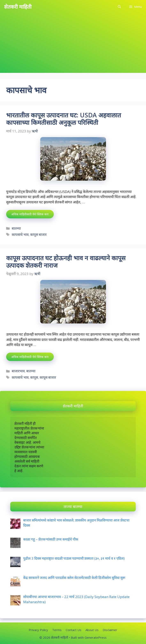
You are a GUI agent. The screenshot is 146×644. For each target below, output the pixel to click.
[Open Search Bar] (119, 7)
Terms (57, 630)
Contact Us (74, 630)
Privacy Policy (38, 630)
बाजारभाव (18, 371)
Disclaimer (110, 630)
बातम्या (16, 228)
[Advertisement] (73, 44)
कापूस (34, 377)
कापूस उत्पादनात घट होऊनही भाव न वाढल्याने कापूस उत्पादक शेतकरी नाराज (66, 262)
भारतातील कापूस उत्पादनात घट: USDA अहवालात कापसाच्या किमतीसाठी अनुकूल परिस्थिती (64, 119)
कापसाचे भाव (20, 234)
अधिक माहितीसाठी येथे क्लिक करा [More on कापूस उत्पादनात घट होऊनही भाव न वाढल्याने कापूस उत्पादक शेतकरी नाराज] (30, 357)
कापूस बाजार (38, 234)
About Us (92, 630)
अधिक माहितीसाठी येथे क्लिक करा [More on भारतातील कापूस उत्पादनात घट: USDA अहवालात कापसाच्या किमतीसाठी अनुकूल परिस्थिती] (30, 214)
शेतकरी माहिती (18, 7)
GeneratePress (96, 637)
